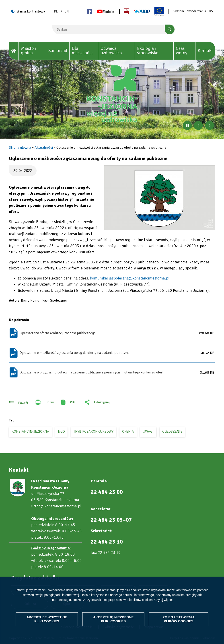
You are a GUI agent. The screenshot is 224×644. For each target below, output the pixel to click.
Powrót (23, 403)
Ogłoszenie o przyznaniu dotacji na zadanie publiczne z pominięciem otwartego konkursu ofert (92, 372)
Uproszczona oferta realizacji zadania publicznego (58, 333)
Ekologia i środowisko (148, 51)
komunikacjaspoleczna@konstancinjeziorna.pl (130, 278)
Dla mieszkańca (83, 51)
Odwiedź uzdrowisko (111, 51)
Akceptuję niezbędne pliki (113, 619)
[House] (14, 51)
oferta (128, 431)
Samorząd (58, 51)
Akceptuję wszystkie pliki (47, 619)
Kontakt (205, 51)
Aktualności (44, 148)
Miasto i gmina (28, 51)
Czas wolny (182, 51)
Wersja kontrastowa (31, 11)
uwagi (148, 431)
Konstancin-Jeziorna (30, 431)
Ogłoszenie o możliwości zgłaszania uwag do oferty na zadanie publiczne (75, 353)
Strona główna (20, 148)
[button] (160, 198)
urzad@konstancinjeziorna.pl (56, 506)
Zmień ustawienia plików (179, 619)
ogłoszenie (172, 431)
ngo (61, 431)
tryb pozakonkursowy (94, 431)
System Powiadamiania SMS (193, 11)
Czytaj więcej (163, 600)
